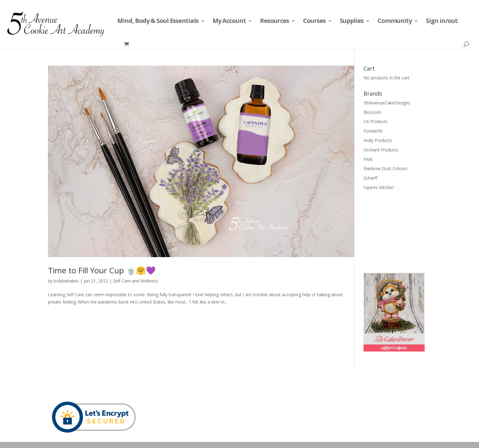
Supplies (352, 22)
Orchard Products (381, 150)
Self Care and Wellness (135, 281)
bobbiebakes (66, 281)
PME (368, 159)
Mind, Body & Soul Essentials (158, 22)
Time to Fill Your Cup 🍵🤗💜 (102, 270)
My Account (229, 22)
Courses (314, 22)
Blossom (372, 112)
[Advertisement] (394, 231)
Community (395, 22)
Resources (274, 22)
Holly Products (378, 140)
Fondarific (373, 131)
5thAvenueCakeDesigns (387, 103)
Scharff (370, 178)
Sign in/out (442, 22)
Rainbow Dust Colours (386, 168)
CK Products (376, 121)
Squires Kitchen (379, 187)
